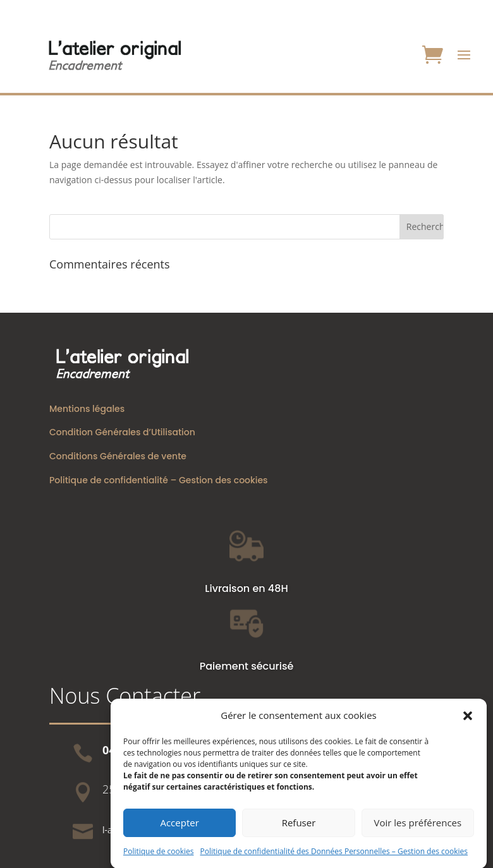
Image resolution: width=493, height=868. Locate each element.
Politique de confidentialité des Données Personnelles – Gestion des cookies (334, 859)
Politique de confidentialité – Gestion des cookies (159, 480)
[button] (468, 724)
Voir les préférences (417, 831)
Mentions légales (87, 409)
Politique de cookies (159, 859)
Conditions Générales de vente (118, 456)
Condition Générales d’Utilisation (122, 432)
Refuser (299, 831)
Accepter (179, 831)
